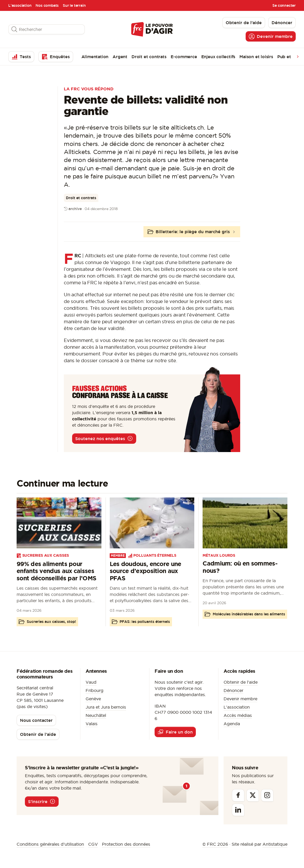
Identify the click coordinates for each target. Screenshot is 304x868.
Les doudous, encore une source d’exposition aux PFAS (146, 571)
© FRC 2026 (215, 844)
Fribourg (95, 690)
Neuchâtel (96, 715)
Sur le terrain (74, 5)
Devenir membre (240, 699)
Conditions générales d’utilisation (50, 844)
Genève (93, 699)
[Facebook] (238, 795)
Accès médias (238, 715)
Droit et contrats (149, 57)
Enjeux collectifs (218, 57)
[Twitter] (253, 795)
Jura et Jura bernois (106, 707)
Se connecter (284, 5)
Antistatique (275, 844)
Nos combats (47, 5)
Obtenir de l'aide (241, 682)
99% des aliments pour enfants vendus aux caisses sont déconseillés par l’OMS (56, 571)
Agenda (232, 724)
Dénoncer (233, 690)
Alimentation (95, 57)
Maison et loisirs (256, 57)
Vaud (91, 682)
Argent (120, 57)
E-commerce (184, 57)
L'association (20, 5)
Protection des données (126, 844)
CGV (93, 844)
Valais (92, 724)
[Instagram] (267, 795)
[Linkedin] (238, 810)
